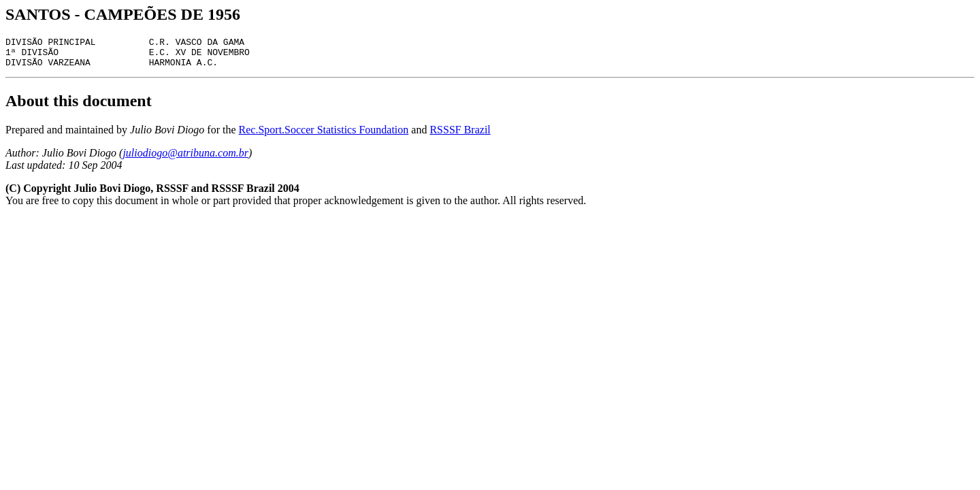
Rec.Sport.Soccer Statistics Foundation (324, 136)
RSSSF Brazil (460, 136)
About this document (79, 107)
